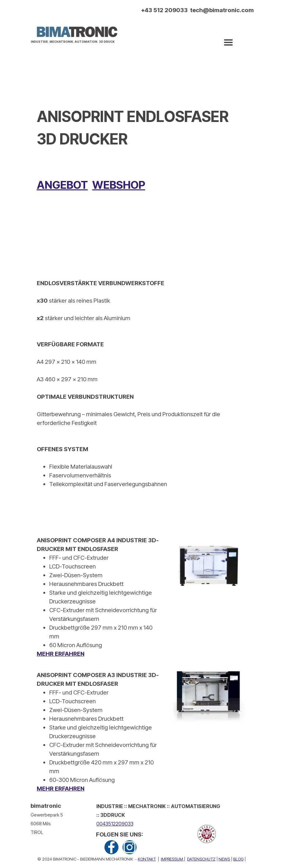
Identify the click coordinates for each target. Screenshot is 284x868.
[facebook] (111, 847)
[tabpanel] (74, 41)
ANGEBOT (62, 185)
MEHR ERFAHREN (61, 654)
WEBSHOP (119, 185)
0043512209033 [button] (115, 824)
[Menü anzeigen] (229, 42)
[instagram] (130, 847)
